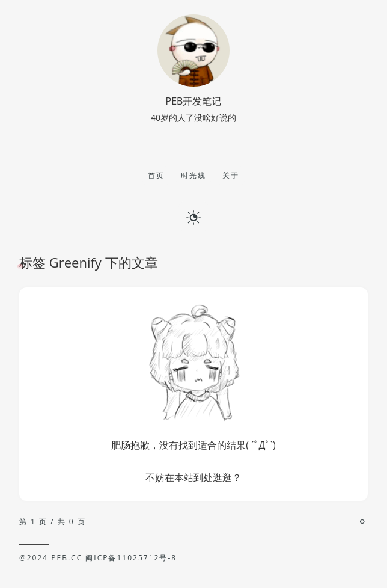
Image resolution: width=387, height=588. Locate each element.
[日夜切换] (194, 216)
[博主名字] (194, 83)
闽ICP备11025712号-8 (131, 558)
